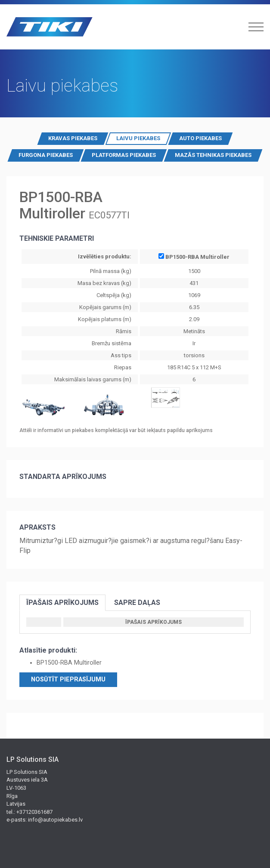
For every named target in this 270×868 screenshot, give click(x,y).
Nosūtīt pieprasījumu (68, 679)
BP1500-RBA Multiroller (194, 256)
